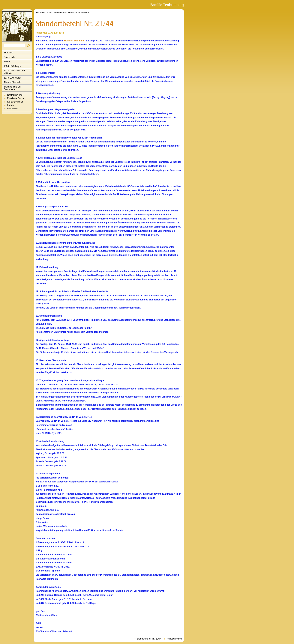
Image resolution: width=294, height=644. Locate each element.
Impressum (13, 109)
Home (7, 62)
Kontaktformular (15, 102)
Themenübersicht (12, 82)
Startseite (9, 53)
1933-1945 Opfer (12, 78)
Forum (10, 105)
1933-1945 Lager (12, 66)
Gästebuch (9, 57)
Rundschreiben (174, 639)
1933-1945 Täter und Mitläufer (14, 72)
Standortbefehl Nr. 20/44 (149, 639)
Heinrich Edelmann (74, 41)
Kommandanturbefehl (78, 13)
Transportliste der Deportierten (12, 88)
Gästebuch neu (15, 95)
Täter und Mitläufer (57, 13)
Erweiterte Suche (16, 98)
